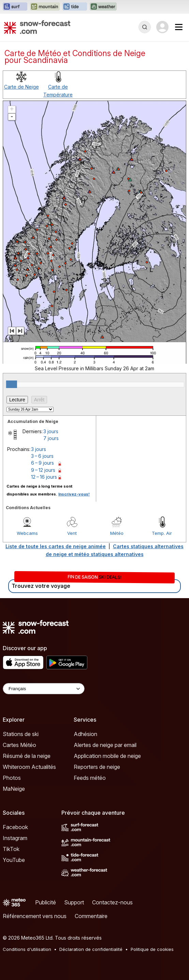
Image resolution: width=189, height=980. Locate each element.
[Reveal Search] (145, 27)
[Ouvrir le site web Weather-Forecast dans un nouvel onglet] (103, 7)
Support (74, 902)
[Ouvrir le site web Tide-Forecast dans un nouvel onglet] (75, 7)
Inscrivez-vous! (74, 494)
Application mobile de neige (107, 756)
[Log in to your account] (162, 27)
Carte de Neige (21, 87)
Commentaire (91, 916)
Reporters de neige (97, 767)
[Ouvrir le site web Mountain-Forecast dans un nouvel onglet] (45, 7)
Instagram (15, 838)
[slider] (12, 384)
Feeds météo (90, 778)
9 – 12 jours (43, 470)
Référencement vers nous (35, 916)
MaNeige (14, 789)
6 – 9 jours (42, 463)
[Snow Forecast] (37, 27)
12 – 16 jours (44, 477)
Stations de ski (21, 734)
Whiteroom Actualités (29, 767)
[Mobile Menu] (179, 27)
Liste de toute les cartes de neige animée (56, 546)
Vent (72, 533)
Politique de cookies (152, 949)
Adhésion (85, 734)
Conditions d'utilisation (27, 949)
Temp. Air (162, 533)
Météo (117, 533)
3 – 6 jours (42, 456)
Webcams (27, 533)
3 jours (51, 431)
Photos (12, 778)
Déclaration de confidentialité (91, 949)
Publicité (46, 902)
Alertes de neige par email (105, 745)
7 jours (51, 438)
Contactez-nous (112, 902)
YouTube (14, 860)
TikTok (11, 849)
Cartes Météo (19, 745)
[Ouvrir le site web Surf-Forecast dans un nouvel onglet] (15, 7)
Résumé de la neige (27, 756)
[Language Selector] (44, 689)
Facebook (15, 827)
